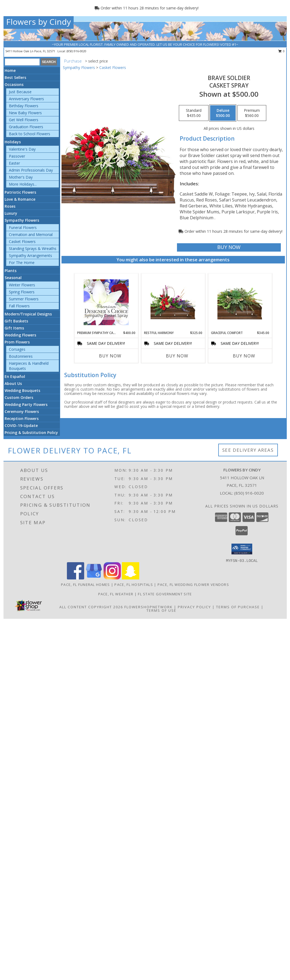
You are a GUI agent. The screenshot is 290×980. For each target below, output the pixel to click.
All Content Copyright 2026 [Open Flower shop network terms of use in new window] (91, 607)
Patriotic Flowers (20, 192)
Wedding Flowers (20, 335)
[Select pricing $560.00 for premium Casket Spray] (252, 113)
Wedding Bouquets (22, 390)
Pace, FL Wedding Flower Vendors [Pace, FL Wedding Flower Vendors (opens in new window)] (193, 585)
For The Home (22, 263)
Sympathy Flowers (22, 220)
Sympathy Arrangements (30, 256)
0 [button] (282, 51)
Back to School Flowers (30, 134)
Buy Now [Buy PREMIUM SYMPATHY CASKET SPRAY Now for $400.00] (110, 356)
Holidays (13, 142)
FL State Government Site (165, 594)
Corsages (17, 349)
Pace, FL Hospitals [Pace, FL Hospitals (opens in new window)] (134, 585)
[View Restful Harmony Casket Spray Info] (173, 302)
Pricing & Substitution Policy (31, 432)
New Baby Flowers (25, 113)
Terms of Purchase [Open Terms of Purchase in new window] (238, 607)
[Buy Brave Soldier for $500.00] (229, 247)
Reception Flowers (22, 418)
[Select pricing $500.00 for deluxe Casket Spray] (223, 113)
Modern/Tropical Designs (28, 314)
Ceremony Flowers (22, 411)
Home (10, 70)
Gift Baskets (16, 321)
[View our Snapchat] (131, 578)
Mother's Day (21, 177)
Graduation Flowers (26, 127)
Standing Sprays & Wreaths (33, 249)
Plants (11, 271)
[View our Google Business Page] (94, 578)
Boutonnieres (21, 356)
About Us (13, 383)
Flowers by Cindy (39, 22)
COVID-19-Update (21, 425)
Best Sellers (15, 77)
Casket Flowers (22, 241)
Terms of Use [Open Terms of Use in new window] (161, 610)
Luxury (11, 213)
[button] (242, 549)
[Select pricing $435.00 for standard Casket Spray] (194, 113)
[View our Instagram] (112, 578)
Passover (17, 156)
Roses (10, 206)
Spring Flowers (22, 292)
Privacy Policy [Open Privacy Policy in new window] (194, 607)
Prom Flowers (17, 342)
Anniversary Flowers (26, 99)
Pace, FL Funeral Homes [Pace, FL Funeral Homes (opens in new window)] (86, 585)
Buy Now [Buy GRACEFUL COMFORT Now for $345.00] (244, 356)
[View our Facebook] (76, 578)
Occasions (14, 84)
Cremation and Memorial (31, 234)
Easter (14, 163)
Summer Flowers (24, 299)
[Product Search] (22, 62)
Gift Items (14, 328)
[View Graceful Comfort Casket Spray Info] (240, 302)
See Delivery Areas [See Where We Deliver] (248, 450)
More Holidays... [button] (23, 184)
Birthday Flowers (24, 106)
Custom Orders (19, 397)
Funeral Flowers (23, 227)
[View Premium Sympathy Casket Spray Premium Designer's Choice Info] (106, 302)
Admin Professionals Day (31, 170)
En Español (15, 376)
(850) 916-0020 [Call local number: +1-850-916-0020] (76, 51)
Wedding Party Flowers (26, 404)
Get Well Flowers (24, 120)
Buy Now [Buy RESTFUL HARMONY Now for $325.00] (177, 356)
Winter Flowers (22, 285)
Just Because (20, 92)
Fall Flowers (19, 306)
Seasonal (13, 278)
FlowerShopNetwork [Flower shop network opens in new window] (149, 607)
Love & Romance (20, 199)
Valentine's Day (22, 149)
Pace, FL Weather (116, 594)
